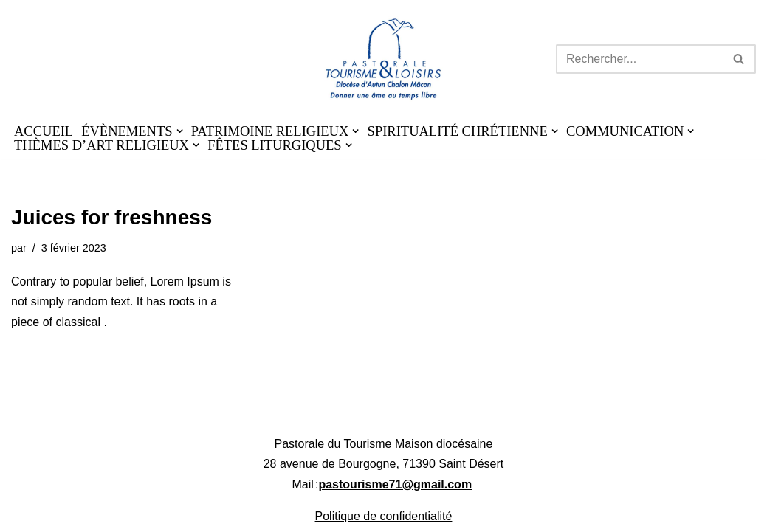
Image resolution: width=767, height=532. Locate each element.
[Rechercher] (639, 59)
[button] (180, 131)
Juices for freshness (111, 217)
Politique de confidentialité (384, 516)
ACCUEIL (44, 131)
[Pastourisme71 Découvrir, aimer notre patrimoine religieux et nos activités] (383, 59)
